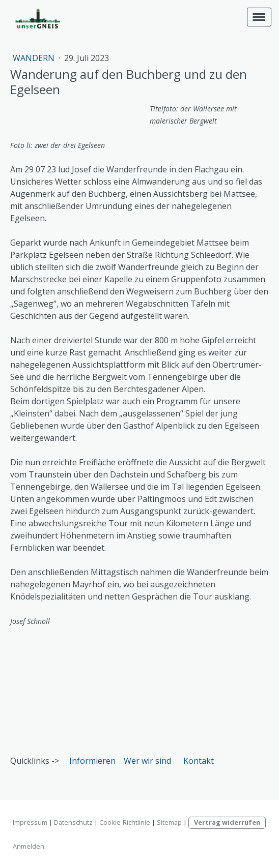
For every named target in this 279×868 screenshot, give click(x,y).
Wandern (35, 58)
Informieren (92, 761)
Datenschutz (73, 822)
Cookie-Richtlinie (125, 822)
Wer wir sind (147, 761)
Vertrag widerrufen (227, 822)
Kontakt (199, 761)
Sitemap (169, 822)
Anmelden (29, 846)
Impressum (30, 822)
